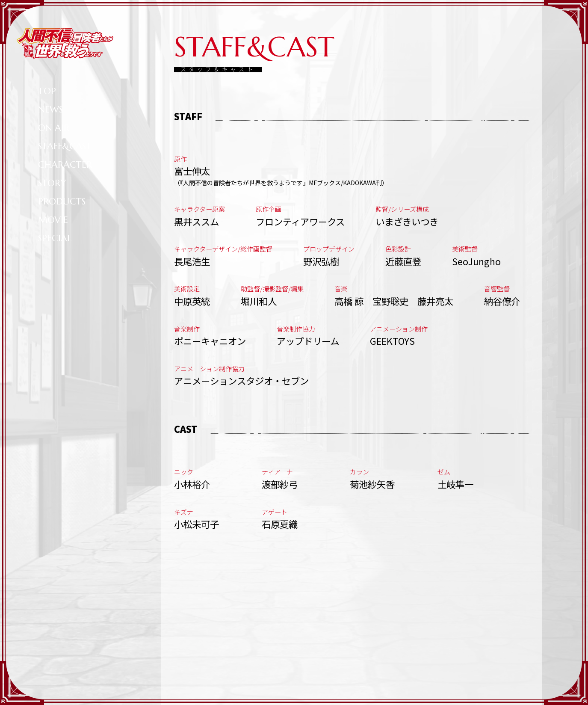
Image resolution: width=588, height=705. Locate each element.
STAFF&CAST (65, 146)
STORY (52, 183)
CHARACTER (65, 164)
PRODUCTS (62, 201)
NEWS (50, 109)
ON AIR (54, 128)
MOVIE (53, 220)
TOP (47, 91)
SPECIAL (55, 238)
